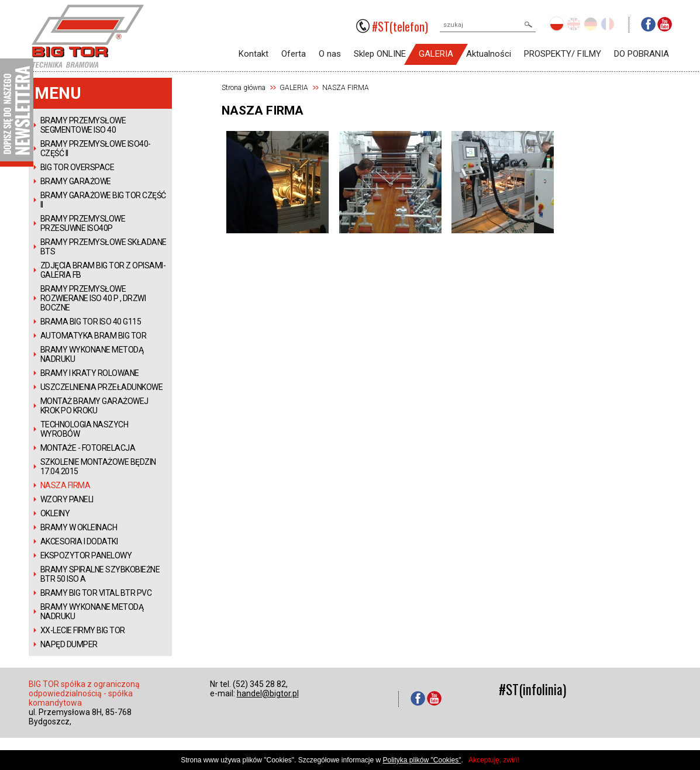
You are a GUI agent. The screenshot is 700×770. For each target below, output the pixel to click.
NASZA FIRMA (65, 485)
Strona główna (244, 88)
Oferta (294, 54)
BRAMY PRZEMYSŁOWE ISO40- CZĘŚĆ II (96, 149)
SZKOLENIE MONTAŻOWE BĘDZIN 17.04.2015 (98, 467)
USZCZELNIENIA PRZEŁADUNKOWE (102, 387)
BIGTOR (88, 36)
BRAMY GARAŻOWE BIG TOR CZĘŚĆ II (103, 200)
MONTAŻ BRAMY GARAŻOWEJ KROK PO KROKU (94, 406)
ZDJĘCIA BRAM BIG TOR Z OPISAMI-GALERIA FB (103, 270)
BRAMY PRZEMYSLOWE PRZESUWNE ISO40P (83, 223)
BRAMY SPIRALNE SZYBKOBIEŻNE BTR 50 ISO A (100, 574)
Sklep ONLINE (380, 54)
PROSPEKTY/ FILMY (563, 54)
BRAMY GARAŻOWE (76, 181)
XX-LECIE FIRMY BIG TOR (83, 630)
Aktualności (489, 54)
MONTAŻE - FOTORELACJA (88, 448)
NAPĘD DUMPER (69, 644)
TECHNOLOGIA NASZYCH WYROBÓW (85, 429)
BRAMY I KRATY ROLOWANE (90, 373)
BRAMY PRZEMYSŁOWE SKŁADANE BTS (104, 247)
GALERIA (436, 54)
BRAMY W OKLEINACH (79, 527)
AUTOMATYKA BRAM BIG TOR (94, 336)
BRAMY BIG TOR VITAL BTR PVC (96, 593)
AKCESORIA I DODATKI (79, 541)
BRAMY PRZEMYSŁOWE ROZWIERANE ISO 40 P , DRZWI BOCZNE (93, 298)
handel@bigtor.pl (268, 693)
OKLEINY (55, 513)
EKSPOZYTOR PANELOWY (86, 555)
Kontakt (254, 54)
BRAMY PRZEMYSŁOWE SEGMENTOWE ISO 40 (83, 125)
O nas (330, 54)
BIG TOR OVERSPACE (77, 167)
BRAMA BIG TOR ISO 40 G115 (91, 322)
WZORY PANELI (67, 499)
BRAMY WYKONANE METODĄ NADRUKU (92, 354)
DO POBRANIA (642, 54)
